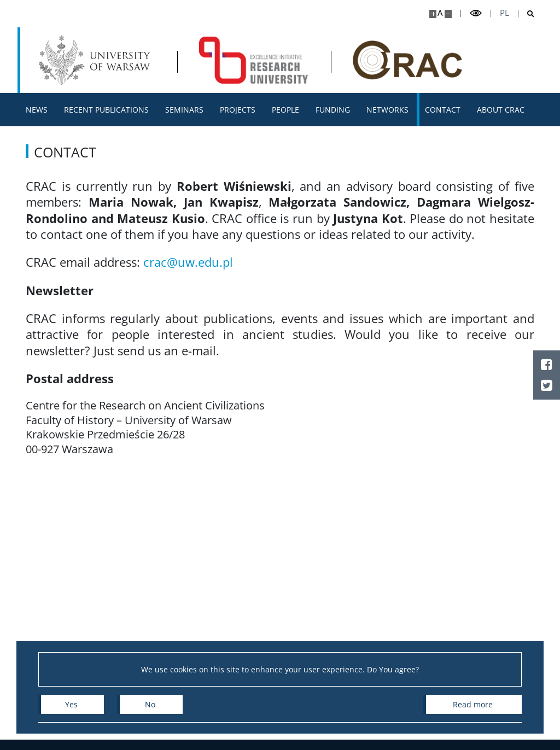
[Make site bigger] (433, 14)
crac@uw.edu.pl (188, 262)
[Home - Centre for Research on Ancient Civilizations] (254, 60)
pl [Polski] (504, 13)
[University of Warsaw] (97, 60)
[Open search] (526, 14)
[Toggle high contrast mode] (476, 13)
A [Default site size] (440, 13)
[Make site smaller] (448, 14)
